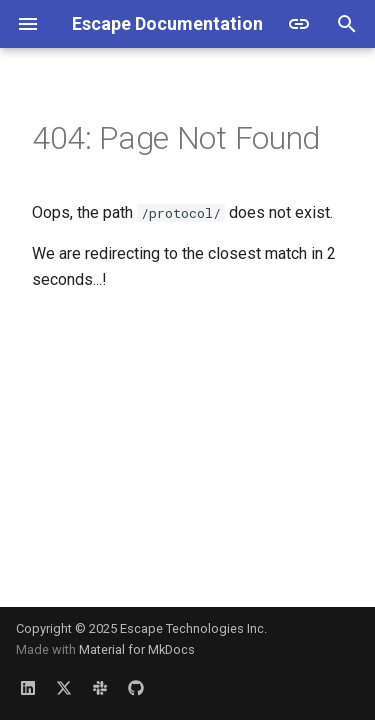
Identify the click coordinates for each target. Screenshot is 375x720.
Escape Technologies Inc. (193, 628)
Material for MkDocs (137, 649)
